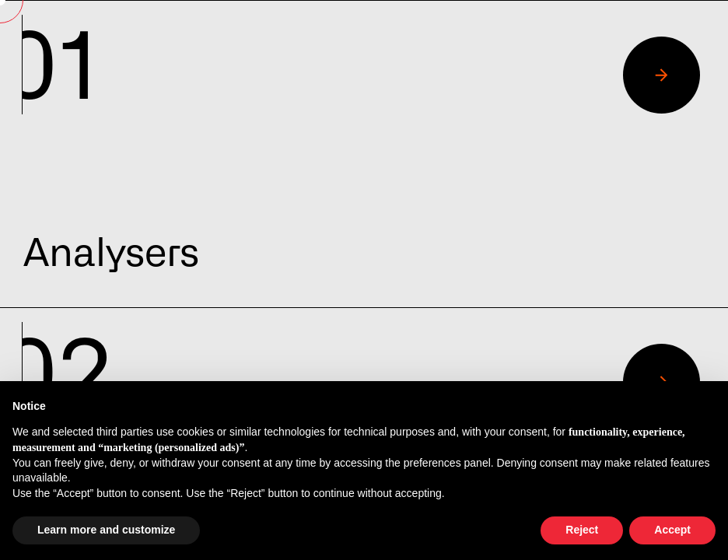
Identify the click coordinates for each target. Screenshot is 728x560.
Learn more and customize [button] (106, 530)
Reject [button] (582, 530)
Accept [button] (672, 530)
